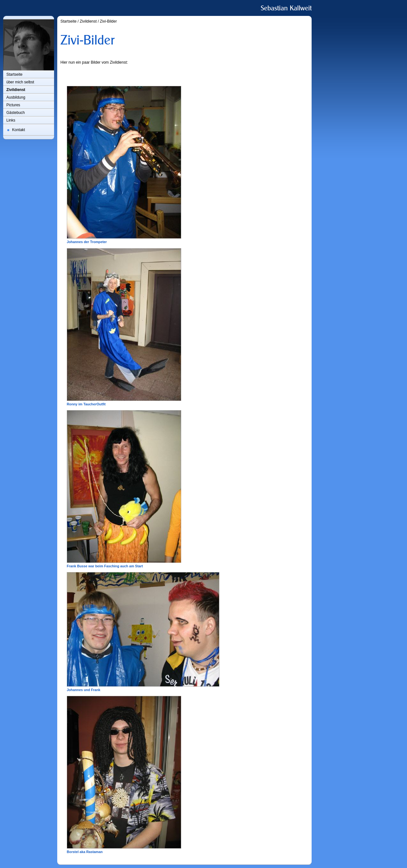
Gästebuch (16, 113)
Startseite (14, 74)
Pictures (13, 105)
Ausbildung (16, 97)
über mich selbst (20, 82)
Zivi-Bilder (108, 21)
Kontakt (19, 130)
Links (11, 120)
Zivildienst (16, 90)
